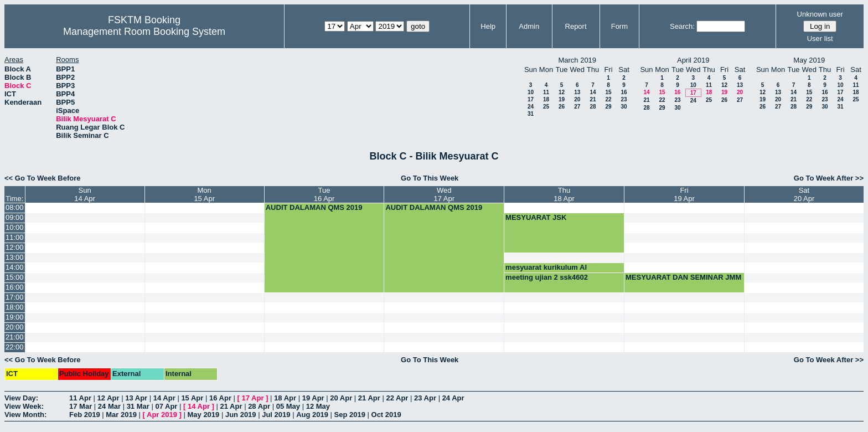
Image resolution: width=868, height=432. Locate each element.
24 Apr (453, 398)
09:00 (15, 217)
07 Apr (166, 406)
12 (562, 92)
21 (593, 99)
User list (820, 38)
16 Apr (220, 398)
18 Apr (285, 398)
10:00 (15, 227)
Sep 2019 (350, 415)
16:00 (15, 287)
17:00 (15, 297)
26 (562, 107)
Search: (682, 26)
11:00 (15, 237)
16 (624, 92)
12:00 (15, 247)
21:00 (15, 337)
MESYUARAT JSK (536, 217)
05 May (288, 406)
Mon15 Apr (204, 194)
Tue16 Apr (324, 194)
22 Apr (397, 398)
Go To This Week (430, 178)
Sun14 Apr (85, 194)
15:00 (15, 277)
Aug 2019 (312, 415)
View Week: (24, 406)
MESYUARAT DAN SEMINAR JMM (683, 277)
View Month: (25, 415)
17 (531, 99)
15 (608, 92)
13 (577, 92)
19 (562, 99)
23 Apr (425, 398)
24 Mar (109, 406)
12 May (318, 406)
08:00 (15, 207)
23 (624, 99)
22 (608, 99)
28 (593, 107)
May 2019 (203, 415)
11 (546, 92)
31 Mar (138, 406)
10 (531, 92)
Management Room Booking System (144, 32)
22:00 (15, 347)
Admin (529, 26)
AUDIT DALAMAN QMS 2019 (314, 207)
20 (577, 99)
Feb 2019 (85, 415)
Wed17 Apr (444, 194)
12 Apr (108, 398)
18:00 (15, 307)
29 (608, 107)
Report (576, 26)
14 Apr (164, 398)
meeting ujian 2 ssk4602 (547, 277)
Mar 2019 (121, 415)
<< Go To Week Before (43, 178)
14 (593, 92)
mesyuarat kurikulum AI (546, 267)
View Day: (21, 398)
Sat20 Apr (804, 194)
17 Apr (253, 398)
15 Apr (192, 398)
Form (619, 26)
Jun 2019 (241, 415)
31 (531, 114)
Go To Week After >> (829, 178)
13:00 (15, 257)
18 (546, 99)
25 (546, 107)
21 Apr (369, 398)
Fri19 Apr (684, 194)
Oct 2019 (386, 415)
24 (531, 107)
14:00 (15, 267)
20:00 (15, 327)
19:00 (15, 317)
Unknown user (820, 14)
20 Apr (341, 398)
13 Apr (136, 398)
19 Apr (313, 398)
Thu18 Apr (564, 194)
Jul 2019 (276, 415)
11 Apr (80, 398)
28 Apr (259, 406)
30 (624, 107)
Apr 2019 (162, 415)
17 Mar (81, 406)
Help (488, 26)
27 (577, 107)
